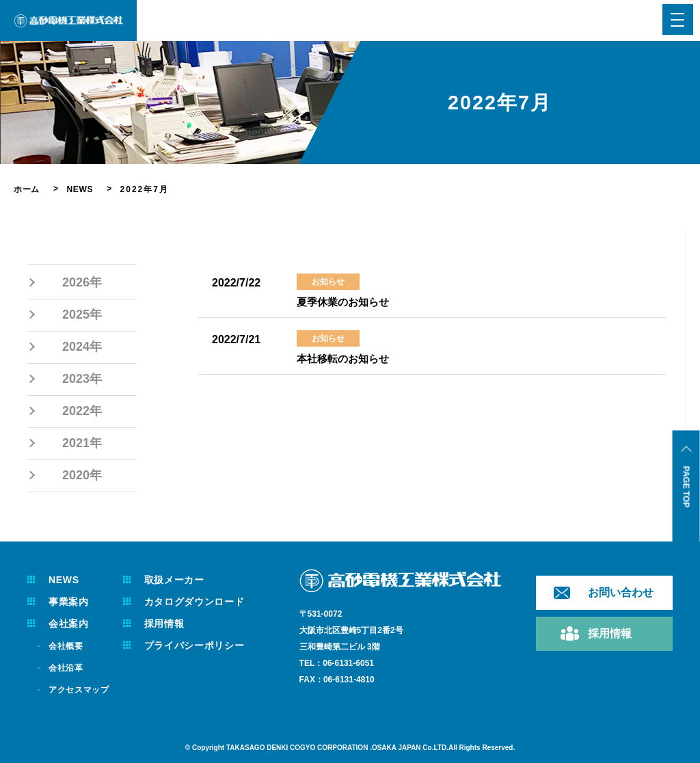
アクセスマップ (82, 690)
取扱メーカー (183, 580)
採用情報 (172, 624)
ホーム (28, 189)
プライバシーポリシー (205, 645)
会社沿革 (68, 668)
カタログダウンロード (205, 602)
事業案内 (70, 602)
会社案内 (70, 624)
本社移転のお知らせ (346, 359)
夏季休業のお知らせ (346, 302)
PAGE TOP (686, 487)
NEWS (84, 189)
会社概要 (68, 646)
